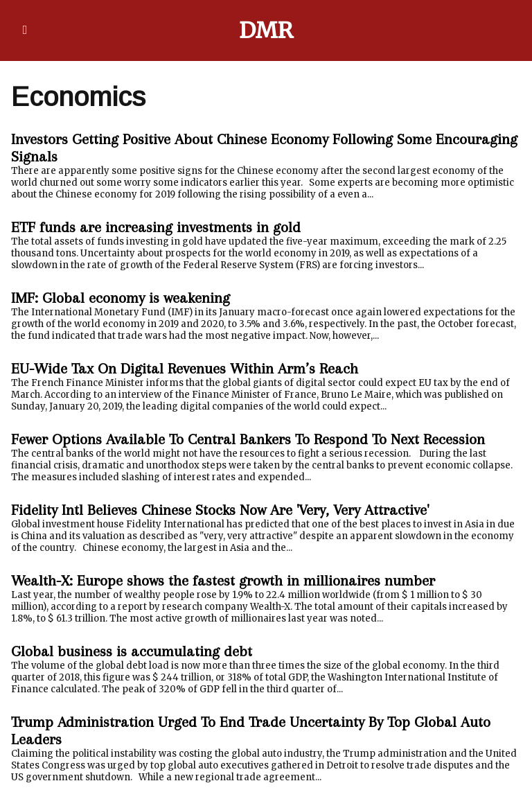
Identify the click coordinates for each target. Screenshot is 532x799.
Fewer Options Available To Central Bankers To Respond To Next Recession (248, 439)
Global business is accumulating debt (132, 651)
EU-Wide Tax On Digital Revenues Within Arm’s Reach (185, 368)
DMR (266, 30)
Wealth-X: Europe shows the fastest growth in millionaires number (223, 580)
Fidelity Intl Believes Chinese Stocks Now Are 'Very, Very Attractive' (220, 510)
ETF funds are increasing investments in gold (156, 227)
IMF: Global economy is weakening (121, 298)
